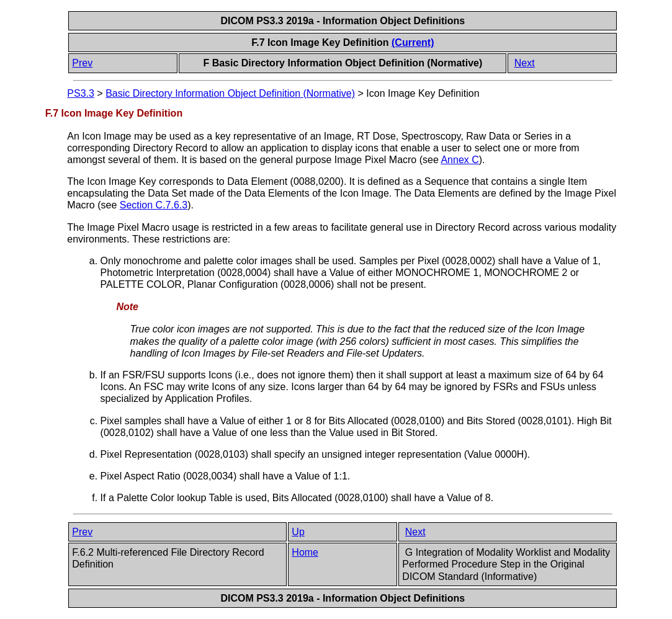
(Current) (413, 42)
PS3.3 (81, 93)
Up (298, 532)
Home (305, 552)
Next (525, 63)
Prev (82, 63)
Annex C (459, 160)
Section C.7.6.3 (154, 205)
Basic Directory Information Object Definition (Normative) (230, 93)
